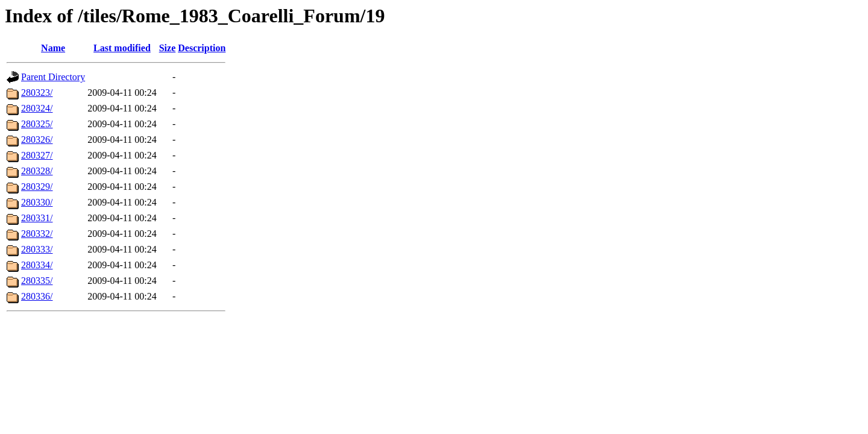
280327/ (37, 155)
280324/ (37, 108)
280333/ (37, 249)
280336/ (37, 296)
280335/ (37, 281)
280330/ (37, 202)
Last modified (122, 48)
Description (202, 48)
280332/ (37, 234)
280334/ (37, 265)
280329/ (37, 187)
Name (53, 48)
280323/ (37, 93)
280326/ (37, 140)
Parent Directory (53, 77)
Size (168, 48)
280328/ (37, 171)
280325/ (37, 124)
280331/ (37, 218)
